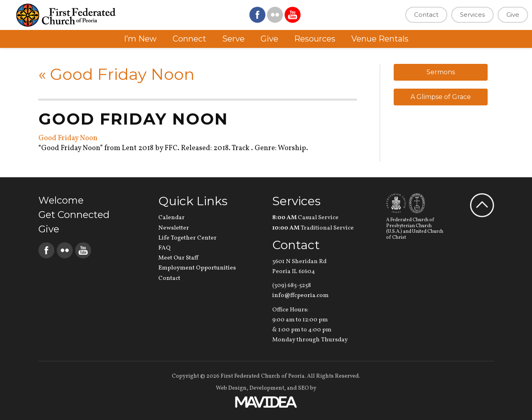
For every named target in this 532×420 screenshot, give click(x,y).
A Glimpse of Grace (441, 97)
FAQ (164, 248)
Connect (189, 39)
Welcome (61, 200)
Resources (315, 39)
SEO (304, 388)
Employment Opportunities (197, 268)
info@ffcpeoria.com (300, 296)
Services (472, 15)
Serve (233, 39)
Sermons (441, 72)
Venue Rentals (380, 39)
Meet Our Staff (178, 258)
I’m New (140, 39)
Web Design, (232, 388)
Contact (426, 15)
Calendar (171, 218)
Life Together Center (187, 238)
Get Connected (74, 215)
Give (513, 15)
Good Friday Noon (117, 74)
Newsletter (174, 228)
